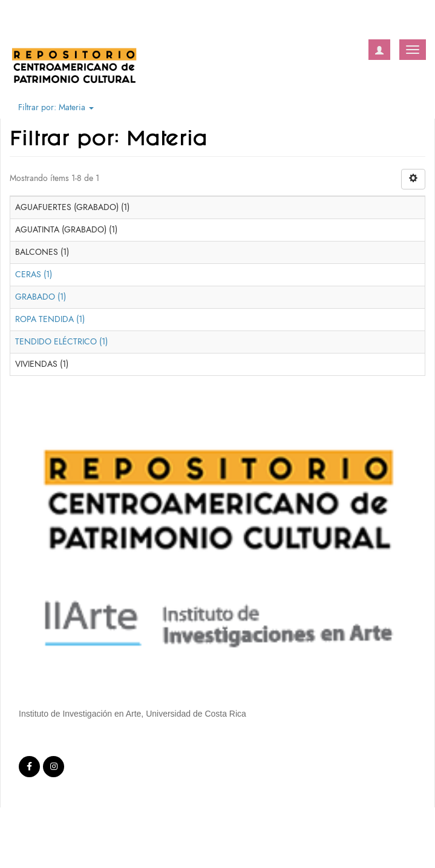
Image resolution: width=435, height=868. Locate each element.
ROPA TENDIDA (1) (50, 319)
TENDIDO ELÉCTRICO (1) (61, 342)
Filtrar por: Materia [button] (56, 107)
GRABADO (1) (41, 297)
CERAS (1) (34, 275)
